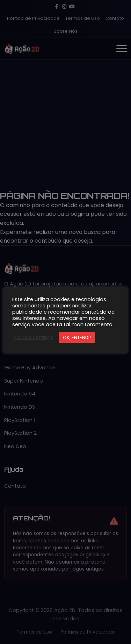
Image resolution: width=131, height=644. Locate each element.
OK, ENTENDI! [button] (77, 337)
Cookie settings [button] (34, 337)
